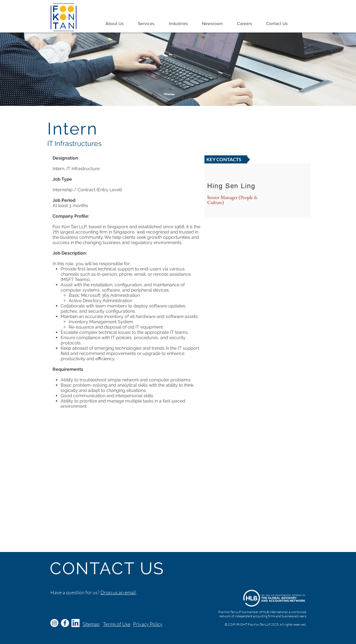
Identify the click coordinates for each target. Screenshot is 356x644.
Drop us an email (118, 592)
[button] (114, 24)
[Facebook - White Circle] (65, 623)
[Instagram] (54, 623)
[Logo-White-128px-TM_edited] (76, 623)
